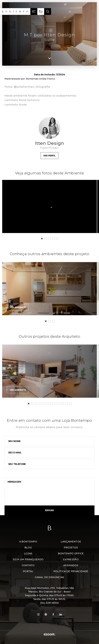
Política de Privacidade (71, 571)
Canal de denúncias (49, 577)
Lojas (28, 553)
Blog (28, 548)
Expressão (71, 559)
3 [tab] (49, 239)
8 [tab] (55, 404)
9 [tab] (59, 404)
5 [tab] (57, 239)
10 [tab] (63, 404)
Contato (28, 565)
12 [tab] (70, 404)
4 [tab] (53, 239)
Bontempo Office (71, 553)
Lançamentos (71, 542)
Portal (28, 571)
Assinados (71, 565)
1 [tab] (42, 239)
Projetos (71, 548)
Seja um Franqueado (28, 559)
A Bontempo (28, 542)
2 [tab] (46, 239)
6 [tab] (48, 404)
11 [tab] (67, 404)
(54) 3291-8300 (50, 603)
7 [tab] (51, 404)
